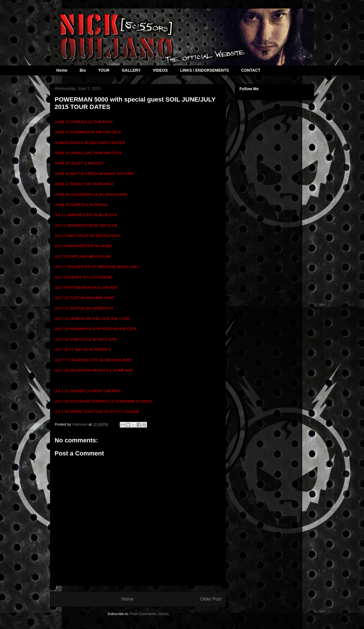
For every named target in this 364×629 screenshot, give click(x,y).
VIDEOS (160, 70)
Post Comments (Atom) (149, 614)
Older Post (211, 599)
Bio (83, 70)
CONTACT (251, 70)
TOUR (104, 70)
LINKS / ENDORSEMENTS (204, 70)
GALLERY (131, 70)
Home (62, 70)
